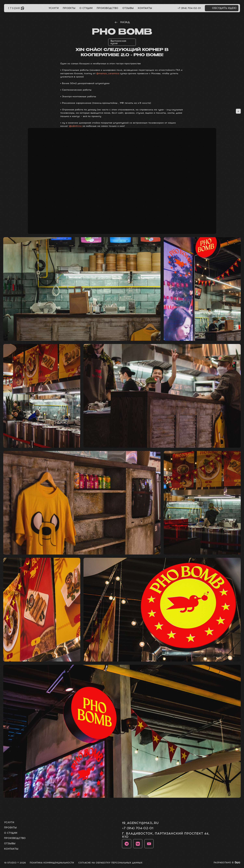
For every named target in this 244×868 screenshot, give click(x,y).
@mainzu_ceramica (108, 73)
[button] (222, 8)
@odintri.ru (75, 126)
